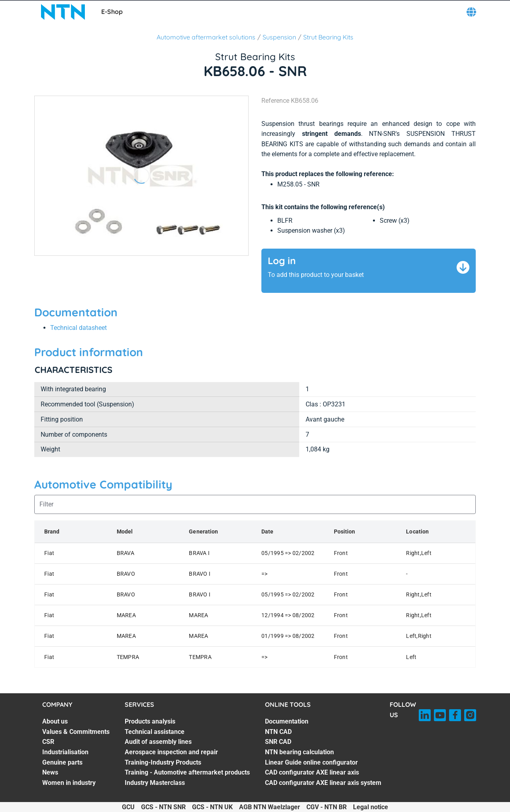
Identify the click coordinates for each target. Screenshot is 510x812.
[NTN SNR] (63, 12)
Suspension (279, 37)
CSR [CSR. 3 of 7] (48, 742)
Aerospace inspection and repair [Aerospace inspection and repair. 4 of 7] (171, 752)
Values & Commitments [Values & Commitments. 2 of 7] (76, 732)
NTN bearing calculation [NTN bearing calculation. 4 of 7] (299, 752)
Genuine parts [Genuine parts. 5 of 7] (62, 762)
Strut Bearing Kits (328, 37)
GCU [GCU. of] (128, 807)
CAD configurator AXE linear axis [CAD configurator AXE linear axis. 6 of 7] (312, 772)
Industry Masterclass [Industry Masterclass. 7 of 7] (155, 783)
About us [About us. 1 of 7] (55, 721)
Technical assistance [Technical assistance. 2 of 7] (155, 732)
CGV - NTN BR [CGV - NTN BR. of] (327, 807)
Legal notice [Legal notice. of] (371, 807)
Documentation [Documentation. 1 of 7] (287, 721)
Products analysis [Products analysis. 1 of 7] (150, 721)
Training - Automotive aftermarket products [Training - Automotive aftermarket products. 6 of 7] (187, 772)
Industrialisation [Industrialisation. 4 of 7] (65, 752)
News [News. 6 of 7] (50, 772)
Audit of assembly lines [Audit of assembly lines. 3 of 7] (158, 742)
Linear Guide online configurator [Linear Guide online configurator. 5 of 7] (311, 762)
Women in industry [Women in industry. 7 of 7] (69, 783)
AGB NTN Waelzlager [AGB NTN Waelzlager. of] (270, 807)
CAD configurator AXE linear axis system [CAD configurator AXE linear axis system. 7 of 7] (323, 783)
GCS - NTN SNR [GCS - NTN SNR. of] (163, 807)
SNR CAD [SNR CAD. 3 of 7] (278, 742)
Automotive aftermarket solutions (206, 37)
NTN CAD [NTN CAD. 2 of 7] (278, 732)
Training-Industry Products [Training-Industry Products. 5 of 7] (163, 762)
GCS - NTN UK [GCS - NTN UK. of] (212, 807)
